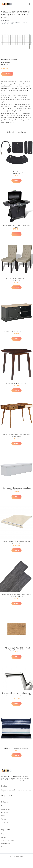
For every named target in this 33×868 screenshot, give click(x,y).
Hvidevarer (5, 812)
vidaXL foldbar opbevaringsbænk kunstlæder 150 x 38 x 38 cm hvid (16, 489)
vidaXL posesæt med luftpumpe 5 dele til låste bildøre (17, 173)
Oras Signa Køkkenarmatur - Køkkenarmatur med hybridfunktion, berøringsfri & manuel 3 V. (17, 695)
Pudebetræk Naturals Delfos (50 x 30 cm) (17, 748)
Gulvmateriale (6, 809)
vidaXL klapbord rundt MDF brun (17, 383)
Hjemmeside (5, 20)
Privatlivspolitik (6, 844)
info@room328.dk (7, 796)
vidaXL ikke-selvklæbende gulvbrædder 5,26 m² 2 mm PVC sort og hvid (16, 596)
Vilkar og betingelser (8, 840)
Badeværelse (5, 806)
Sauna (3, 816)
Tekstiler (4, 819)
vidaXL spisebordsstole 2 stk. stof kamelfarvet (16, 279)
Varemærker (13, 60)
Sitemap (4, 847)
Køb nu (7, 74)
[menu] (30, 4)
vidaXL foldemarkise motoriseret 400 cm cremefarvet (17, 542)
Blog (3, 834)
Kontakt (4, 837)
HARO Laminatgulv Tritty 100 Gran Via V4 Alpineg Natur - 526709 (16, 649)
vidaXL (20, 60)
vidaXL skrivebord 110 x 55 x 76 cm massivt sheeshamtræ (17, 436)
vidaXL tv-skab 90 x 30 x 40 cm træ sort (17, 332)
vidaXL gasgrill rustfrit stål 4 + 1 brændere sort (17, 226)
